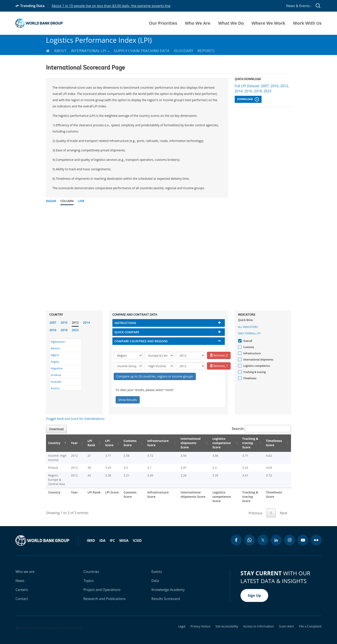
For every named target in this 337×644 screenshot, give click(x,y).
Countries (91, 567)
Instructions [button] (125, 323)
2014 (86, 322)
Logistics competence (256, 366)
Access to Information (259, 622)
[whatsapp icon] (250, 536)
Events (157, 567)
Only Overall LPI (249, 333)
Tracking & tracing (254, 372)
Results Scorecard (166, 594)
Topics (89, 576)
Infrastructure (252, 353)
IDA (102, 536)
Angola (55, 362)
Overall (247, 341)
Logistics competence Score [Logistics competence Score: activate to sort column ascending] (219, 443)
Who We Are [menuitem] (198, 23)
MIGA (124, 536)
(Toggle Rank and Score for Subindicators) (75, 419)
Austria (55, 388)
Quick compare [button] (127, 332)
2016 (53, 330)
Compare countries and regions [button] (141, 341)
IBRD (91, 536)
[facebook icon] (236, 536)
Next (284, 509)
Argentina (57, 368)
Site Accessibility (227, 622)
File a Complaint (310, 622)
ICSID (137, 536)
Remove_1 (219, 366)
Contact (22, 594)
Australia (56, 382)
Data (155, 576)
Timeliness (249, 378)
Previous (255, 509)
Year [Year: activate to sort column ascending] (77, 443)
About (60, 51)
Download (248, 99)
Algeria (55, 355)
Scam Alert (286, 622)
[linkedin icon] (276, 536)
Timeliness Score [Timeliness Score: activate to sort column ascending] (275, 443)
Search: (262, 429)
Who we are (25, 567)
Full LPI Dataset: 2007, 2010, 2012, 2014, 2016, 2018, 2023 (262, 88)
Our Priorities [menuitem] (163, 23)
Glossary (184, 51)
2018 (64, 330)
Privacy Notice (200, 622)
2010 (64, 322)
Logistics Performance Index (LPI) (99, 40)
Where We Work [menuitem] (268, 23)
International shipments (258, 360)
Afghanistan (58, 342)
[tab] (169, 323)
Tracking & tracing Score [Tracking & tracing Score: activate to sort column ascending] (249, 443)
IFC (112, 536)
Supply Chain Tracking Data (142, 51)
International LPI (90, 51)
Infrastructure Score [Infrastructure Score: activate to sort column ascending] (156, 443)
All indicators (248, 327)
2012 (75, 322)
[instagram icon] (290, 536)
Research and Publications (104, 594)
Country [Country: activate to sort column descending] (54, 443)
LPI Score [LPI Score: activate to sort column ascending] (109, 443)
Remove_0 (219, 355)
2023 (75, 330)
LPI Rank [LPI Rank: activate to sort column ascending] (92, 443)
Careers (22, 585)
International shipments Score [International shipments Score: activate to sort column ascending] (189, 443)
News (20, 576)
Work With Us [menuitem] (307, 23)
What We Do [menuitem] (231, 23)
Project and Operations (102, 585)
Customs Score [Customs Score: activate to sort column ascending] (129, 443)
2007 (53, 322)
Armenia (56, 375)
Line (81, 201)
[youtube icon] (303, 536)
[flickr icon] (316, 536)
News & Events (299, 6)
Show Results (128, 400)
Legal (182, 622)
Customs (248, 347)
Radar (51, 201)
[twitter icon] (263, 536)
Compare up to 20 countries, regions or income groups (155, 376)
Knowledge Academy (168, 585)
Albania (55, 348)
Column (67, 201)
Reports (206, 51)
